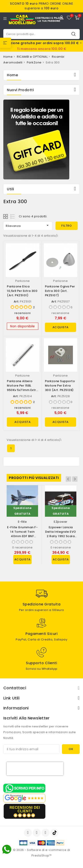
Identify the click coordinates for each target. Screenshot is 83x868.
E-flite (22, 522)
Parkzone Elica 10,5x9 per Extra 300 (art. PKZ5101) (22, 291)
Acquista (61, 327)
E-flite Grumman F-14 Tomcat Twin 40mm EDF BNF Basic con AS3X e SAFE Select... (22, 536)
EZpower (61, 522)
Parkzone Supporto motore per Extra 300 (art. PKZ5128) (60, 386)
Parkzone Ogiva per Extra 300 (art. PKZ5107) (60, 291)
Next (75, 479)
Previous (68, 479)
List (13, 216)
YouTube (37, 833)
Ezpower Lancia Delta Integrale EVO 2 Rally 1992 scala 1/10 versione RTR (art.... (61, 536)
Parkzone (23, 281)
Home (12, 75)
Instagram (46, 833)
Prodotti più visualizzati (34, 478)
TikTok (55, 833)
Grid (6, 216)
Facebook (28, 833)
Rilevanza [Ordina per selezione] (28, 226)
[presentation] (35, 769)
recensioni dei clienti (25, 809)
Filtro (67, 226)
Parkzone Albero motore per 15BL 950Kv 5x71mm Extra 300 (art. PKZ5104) (22, 388)
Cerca (73, 34)
